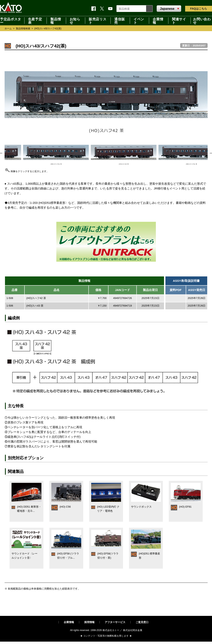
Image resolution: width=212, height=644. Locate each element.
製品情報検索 (23, 29)
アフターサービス (115, 622)
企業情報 (158, 21)
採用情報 (89, 622)
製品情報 (56, 21)
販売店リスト (98, 21)
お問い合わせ (202, 21)
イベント (139, 21)
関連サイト (179, 21)
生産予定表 (35, 21)
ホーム (8, 29)
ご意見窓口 (142, 622)
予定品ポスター (11, 21)
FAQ (199, 9)
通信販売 (120, 21)
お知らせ (75, 21)
